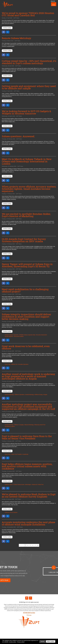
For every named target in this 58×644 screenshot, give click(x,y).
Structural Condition (19, 336)
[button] (46, 560)
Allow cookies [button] (51, 641)
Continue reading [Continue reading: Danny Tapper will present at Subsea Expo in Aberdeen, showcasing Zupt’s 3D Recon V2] (7, 279)
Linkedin (27, 598)
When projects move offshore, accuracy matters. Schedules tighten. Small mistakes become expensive (29, 189)
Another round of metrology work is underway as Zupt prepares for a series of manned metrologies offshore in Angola (28, 376)
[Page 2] (28, 545)
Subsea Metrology (10, 395)
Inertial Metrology (30, 395)
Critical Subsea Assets (19, 485)
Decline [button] (42, 641)
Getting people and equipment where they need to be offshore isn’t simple (29, 87)
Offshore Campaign (19, 425)
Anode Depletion (9, 336)
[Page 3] (30, 545)
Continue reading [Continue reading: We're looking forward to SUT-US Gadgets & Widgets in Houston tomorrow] (7, 126)
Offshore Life (14, 364)
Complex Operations (23, 364)
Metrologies (28, 485)
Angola (45, 395)
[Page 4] (33, 545)
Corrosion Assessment (42, 335)
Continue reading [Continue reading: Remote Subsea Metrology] (7, 51)
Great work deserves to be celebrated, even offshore (26, 347)
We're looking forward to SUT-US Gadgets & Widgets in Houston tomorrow (26, 112)
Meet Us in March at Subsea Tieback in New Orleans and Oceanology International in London (27, 161)
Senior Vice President (17, 454)
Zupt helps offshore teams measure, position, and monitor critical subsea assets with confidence (27, 466)
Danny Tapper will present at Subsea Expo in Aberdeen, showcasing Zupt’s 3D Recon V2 (27, 265)
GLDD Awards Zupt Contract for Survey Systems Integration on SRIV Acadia (24, 240)
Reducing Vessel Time (40, 425)
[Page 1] (25, 545)
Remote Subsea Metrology (17, 38)
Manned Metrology (29, 425)
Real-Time (41, 485)
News (54, 5)
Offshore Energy (39, 395)
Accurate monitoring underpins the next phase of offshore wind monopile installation (28, 523)
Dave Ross (8, 454)
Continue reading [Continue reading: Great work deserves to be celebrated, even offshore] (7, 361)
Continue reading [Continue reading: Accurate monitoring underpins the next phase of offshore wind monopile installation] (7, 537)
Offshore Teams (9, 485)
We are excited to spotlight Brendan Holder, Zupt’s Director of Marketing (26, 215)
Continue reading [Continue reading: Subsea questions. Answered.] (7, 149)
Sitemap (29, 615)
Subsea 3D (35, 485)
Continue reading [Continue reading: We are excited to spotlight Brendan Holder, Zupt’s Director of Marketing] (7, 229)
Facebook (31, 598)
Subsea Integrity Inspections (12, 335)
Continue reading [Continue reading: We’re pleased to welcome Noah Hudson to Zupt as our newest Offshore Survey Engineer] (7, 509)
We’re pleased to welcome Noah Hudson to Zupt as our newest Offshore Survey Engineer (29, 495)
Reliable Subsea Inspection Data (27, 335)
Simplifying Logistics (10, 426)
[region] (29, 573)
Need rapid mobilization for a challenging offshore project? (25, 290)
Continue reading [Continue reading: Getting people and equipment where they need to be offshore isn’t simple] (7, 101)
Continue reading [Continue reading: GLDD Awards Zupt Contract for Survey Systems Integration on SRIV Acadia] (7, 254)
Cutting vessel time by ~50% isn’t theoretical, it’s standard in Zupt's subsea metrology (29, 62)
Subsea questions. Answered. (18, 136)
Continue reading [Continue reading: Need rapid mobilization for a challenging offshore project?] (7, 304)
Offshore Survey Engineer (11, 512)
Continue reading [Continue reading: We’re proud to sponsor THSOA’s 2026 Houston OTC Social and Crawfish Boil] (7, 28)
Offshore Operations (20, 395)
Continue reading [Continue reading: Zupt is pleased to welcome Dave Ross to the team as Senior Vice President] (7, 451)
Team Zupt (8, 364)
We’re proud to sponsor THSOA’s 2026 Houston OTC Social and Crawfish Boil (28, 14)
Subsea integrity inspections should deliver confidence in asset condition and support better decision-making (26, 317)
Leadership (26, 454)
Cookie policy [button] (13, 642)
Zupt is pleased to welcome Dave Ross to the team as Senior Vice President (27, 437)
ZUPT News (16, 18)
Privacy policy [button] (21, 642)
